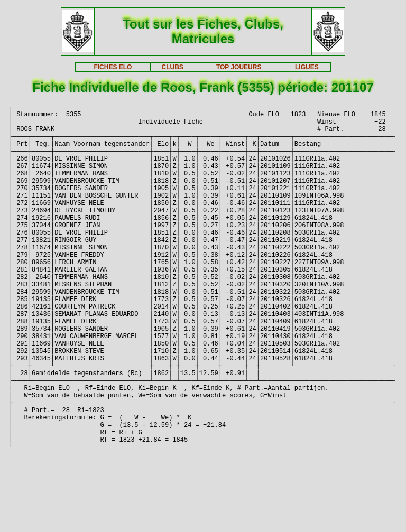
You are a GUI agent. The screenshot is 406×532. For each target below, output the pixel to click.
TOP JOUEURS (239, 67)
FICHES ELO (113, 67)
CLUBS (172, 67)
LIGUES (307, 67)
